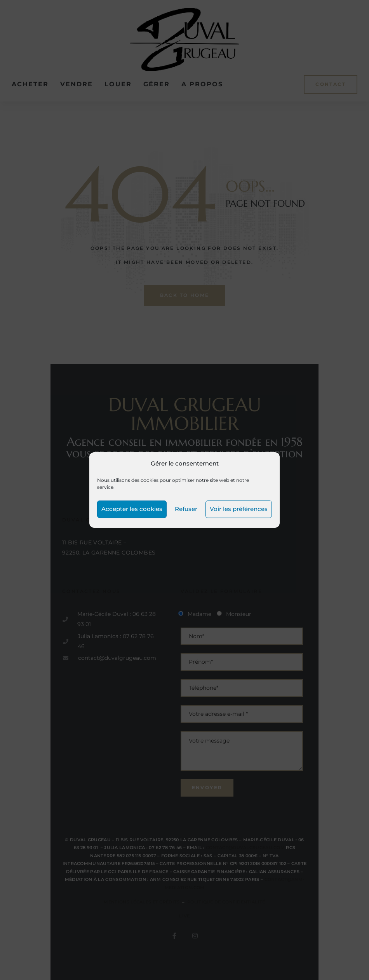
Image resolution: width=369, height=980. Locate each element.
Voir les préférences (239, 509)
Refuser (186, 509)
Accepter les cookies (132, 509)
